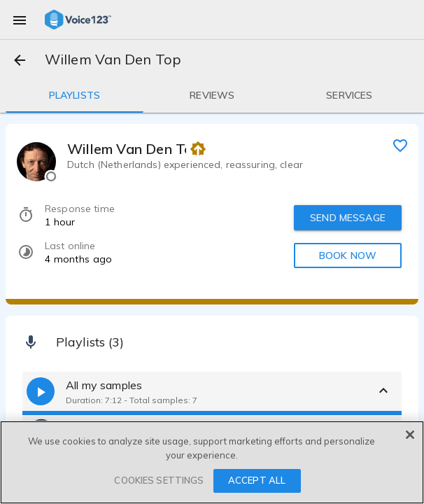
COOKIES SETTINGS (159, 480)
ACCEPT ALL (257, 480)
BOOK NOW (348, 255)
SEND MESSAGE (348, 218)
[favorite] (400, 145)
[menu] (20, 20)
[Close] (410, 435)
